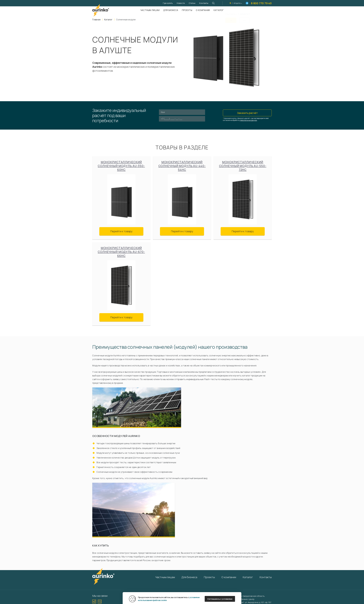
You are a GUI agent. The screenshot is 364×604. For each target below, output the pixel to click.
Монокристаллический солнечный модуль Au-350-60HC (121, 166)
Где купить (168, 3)
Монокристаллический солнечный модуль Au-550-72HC (243, 166)
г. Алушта (236, 3)
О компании (203, 10)
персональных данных (249, 120)
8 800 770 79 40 (261, 3)
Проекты (187, 10)
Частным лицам (150, 10)
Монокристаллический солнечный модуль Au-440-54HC (182, 166)
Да (231, 19)
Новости (181, 3)
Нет (245, 19)
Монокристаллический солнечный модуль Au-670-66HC (121, 252)
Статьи (192, 3)
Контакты (204, 3)
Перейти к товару (121, 231)
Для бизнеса (171, 10)
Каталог (219, 10)
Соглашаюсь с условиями (220, 599)
